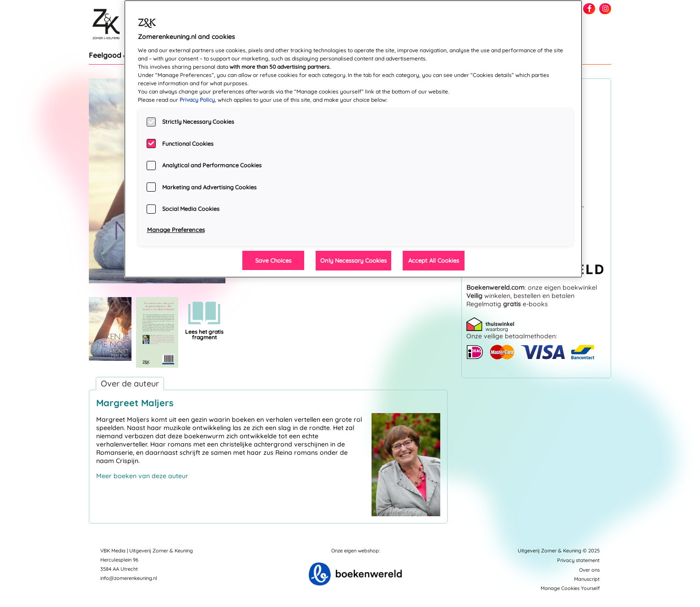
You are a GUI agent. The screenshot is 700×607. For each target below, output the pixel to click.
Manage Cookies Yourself (570, 588)
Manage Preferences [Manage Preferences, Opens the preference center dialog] (176, 230)
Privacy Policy (197, 100)
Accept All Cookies (434, 260)
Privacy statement (578, 560)
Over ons (589, 570)
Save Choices (273, 260)
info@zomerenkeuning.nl (129, 578)
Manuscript (587, 579)
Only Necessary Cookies (353, 260)
